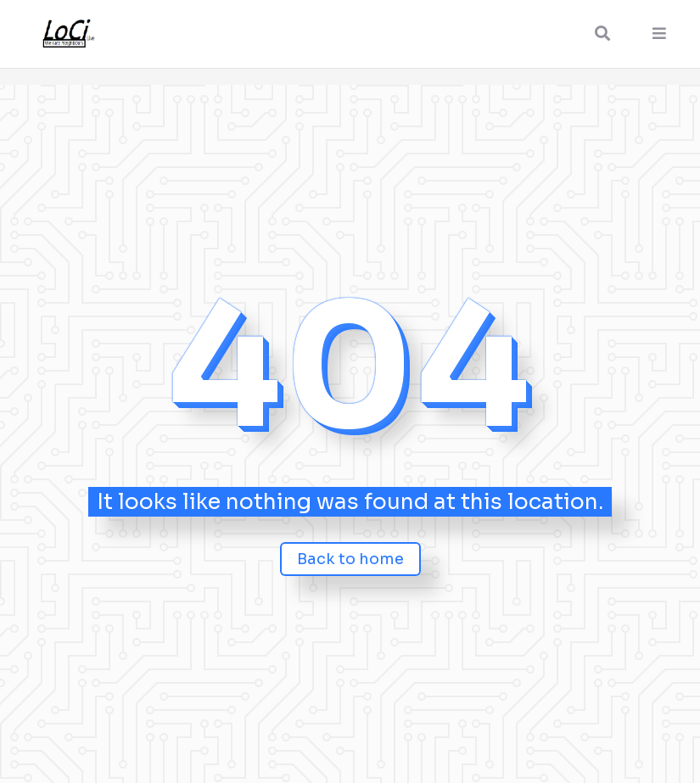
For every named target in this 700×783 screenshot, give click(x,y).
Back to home (350, 559)
